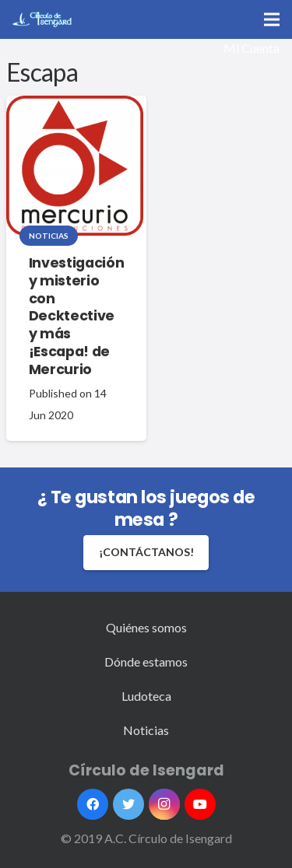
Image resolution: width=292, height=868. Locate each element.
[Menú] (272, 19)
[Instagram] (164, 804)
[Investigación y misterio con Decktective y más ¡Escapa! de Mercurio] (75, 166)
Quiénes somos (146, 627)
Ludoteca (146, 696)
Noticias (49, 236)
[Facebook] (93, 804)
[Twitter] (128, 804)
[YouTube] (200, 804)
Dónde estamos (146, 661)
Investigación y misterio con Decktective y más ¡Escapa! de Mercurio (76, 316)
